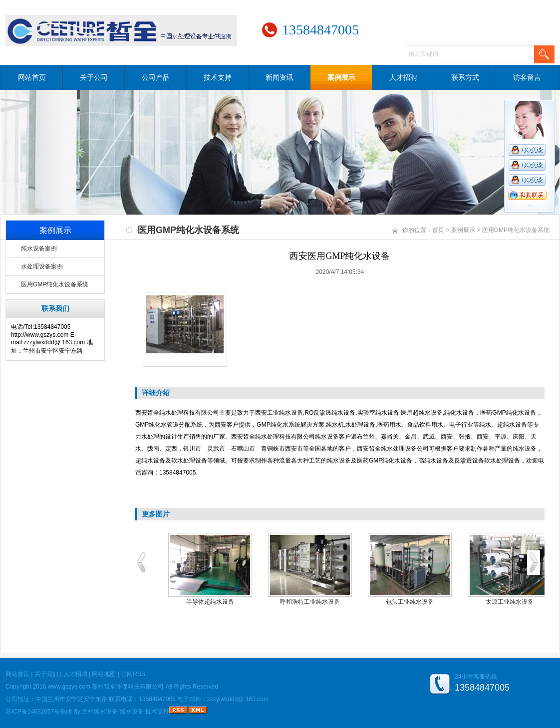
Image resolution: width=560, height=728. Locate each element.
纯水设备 (132, 712)
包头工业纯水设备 (410, 602)
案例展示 (341, 77)
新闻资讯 (280, 77)
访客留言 (527, 77)
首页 (438, 230)
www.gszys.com (69, 687)
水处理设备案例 (42, 266)
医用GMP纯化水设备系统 (55, 284)
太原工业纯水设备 (510, 602)
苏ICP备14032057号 (33, 712)
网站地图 (104, 674)
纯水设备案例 (39, 248)
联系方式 (465, 77)
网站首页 (32, 77)
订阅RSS (133, 674)
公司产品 (156, 77)
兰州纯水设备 (100, 712)
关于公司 (94, 77)
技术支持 (218, 77)
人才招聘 (403, 77)
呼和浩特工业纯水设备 (310, 602)
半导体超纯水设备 (210, 602)
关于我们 (46, 674)
